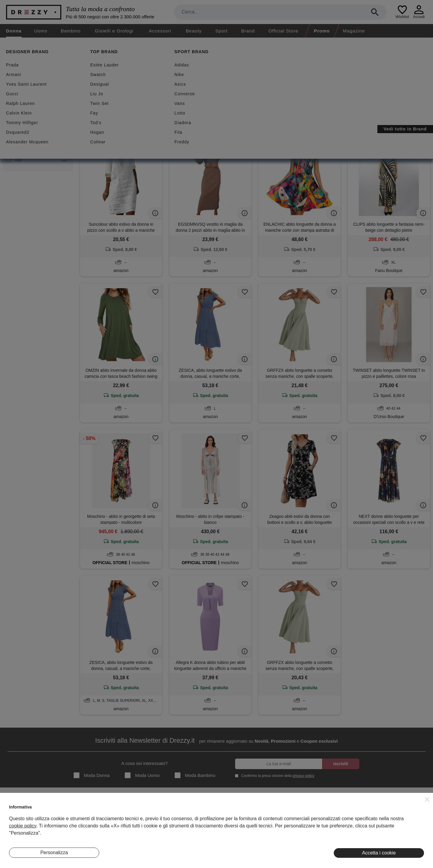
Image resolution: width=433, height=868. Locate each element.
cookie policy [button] (23, 826)
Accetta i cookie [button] (379, 853)
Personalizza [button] (54, 853)
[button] (427, 799)
